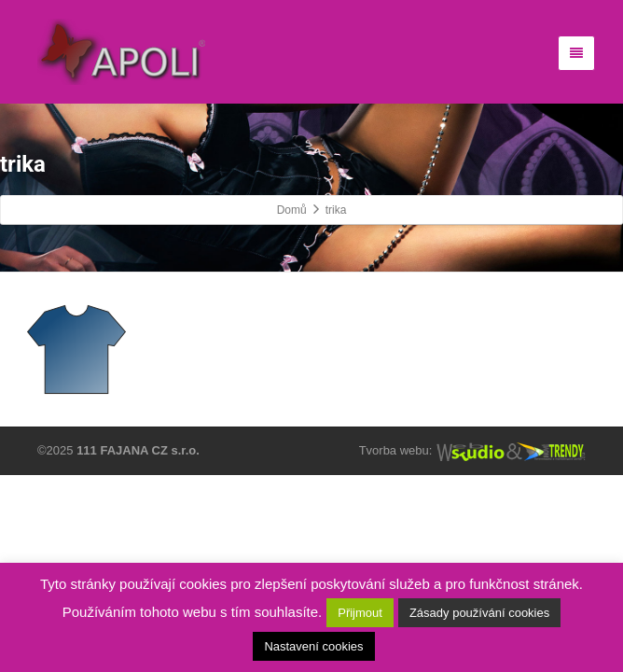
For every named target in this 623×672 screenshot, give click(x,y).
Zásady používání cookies (479, 613)
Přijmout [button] (360, 613)
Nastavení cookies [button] (313, 646)
